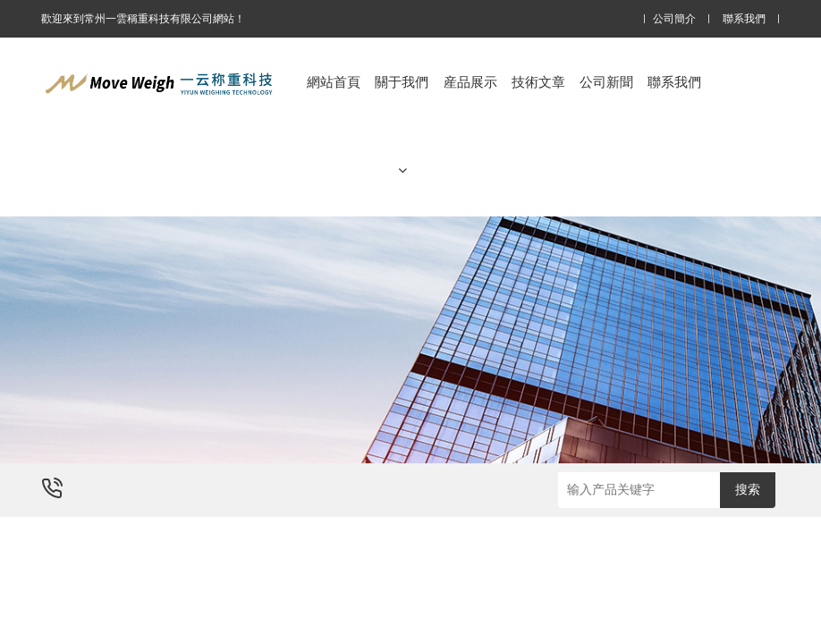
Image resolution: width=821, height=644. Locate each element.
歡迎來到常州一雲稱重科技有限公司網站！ (143, 19)
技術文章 (538, 82)
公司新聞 (606, 82)
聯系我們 (744, 19)
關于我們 (402, 126)
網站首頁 (334, 82)
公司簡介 (674, 19)
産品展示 (470, 82)
